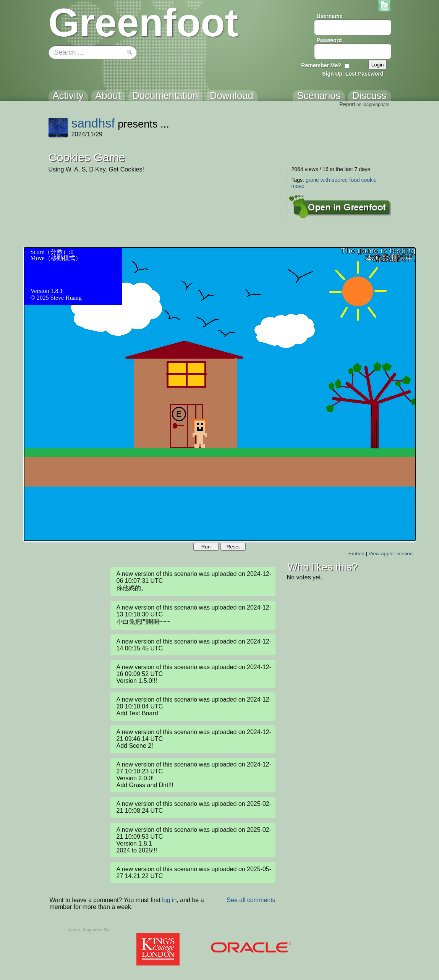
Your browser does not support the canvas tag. (220, 394)
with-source (334, 180)
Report (347, 104)
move (298, 186)
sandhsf (93, 123)
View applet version (391, 554)
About (74, 930)
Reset (233, 547)
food (354, 180)
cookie (369, 180)
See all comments (251, 900)
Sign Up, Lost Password (353, 74)
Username (330, 16)
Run (206, 547)
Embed (356, 554)
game (312, 180)
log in (169, 900)
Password (329, 40)
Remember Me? (321, 65)
